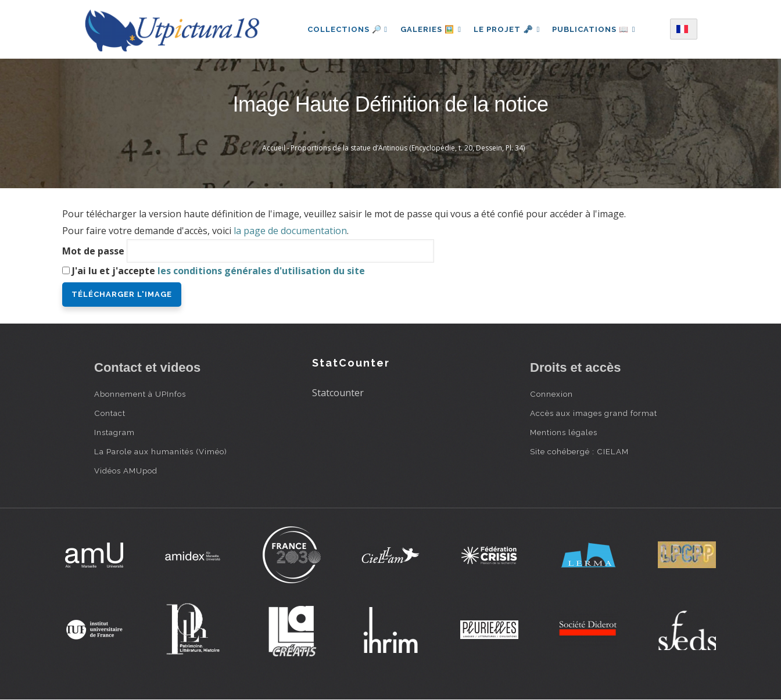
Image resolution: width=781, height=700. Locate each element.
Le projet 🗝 (507, 29)
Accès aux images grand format (594, 413)
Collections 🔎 (345, 29)
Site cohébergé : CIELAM (579, 451)
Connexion (551, 394)
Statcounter (338, 393)
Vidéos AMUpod (126, 471)
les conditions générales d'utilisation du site (261, 271)
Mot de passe (93, 251)
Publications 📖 (596, 29)
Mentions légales (564, 432)
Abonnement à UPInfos (140, 394)
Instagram (114, 432)
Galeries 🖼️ (429, 29)
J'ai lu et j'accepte (218, 271)
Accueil (274, 148)
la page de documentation (290, 231)
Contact (110, 413)
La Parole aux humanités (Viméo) (161, 451)
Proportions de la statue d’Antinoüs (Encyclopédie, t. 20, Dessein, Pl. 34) (408, 148)
